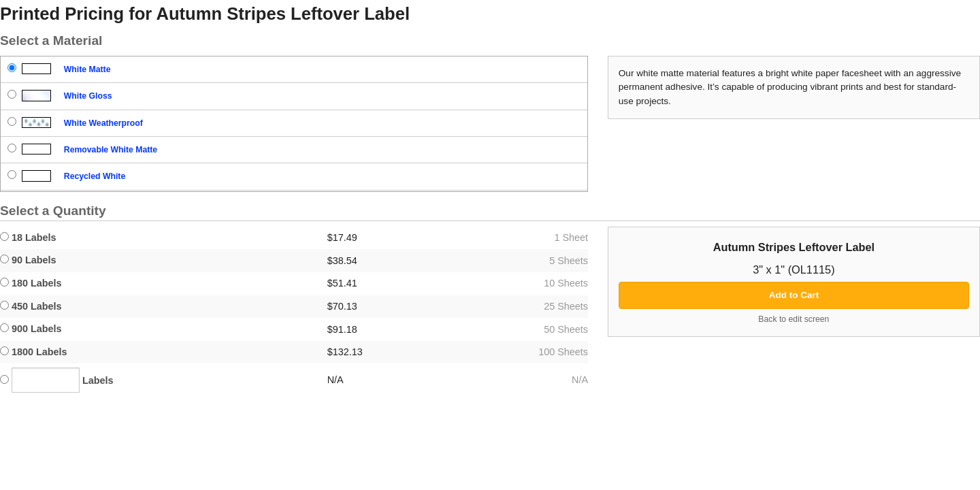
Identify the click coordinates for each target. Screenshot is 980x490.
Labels (57, 380)
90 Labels (28, 260)
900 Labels (31, 329)
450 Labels (31, 306)
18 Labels (28, 238)
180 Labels (31, 283)
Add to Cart (794, 295)
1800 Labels (34, 352)
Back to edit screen (794, 319)
